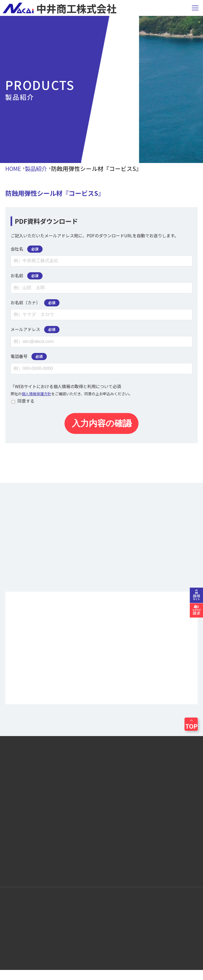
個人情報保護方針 (36, 394)
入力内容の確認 (102, 423)
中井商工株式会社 (60, 8)
